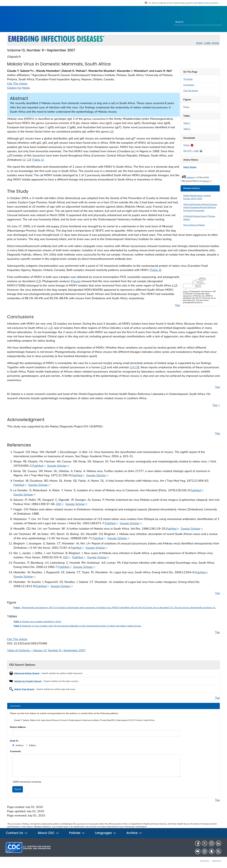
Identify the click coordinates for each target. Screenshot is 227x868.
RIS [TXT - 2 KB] (193, 151)
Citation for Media (18, 88)
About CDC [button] (48, 833)
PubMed (39, 466)
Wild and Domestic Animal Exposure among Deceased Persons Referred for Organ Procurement (200, 207)
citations (192, 177)
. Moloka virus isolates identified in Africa (37, 622)
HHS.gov (205, 861)
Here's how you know (209, 3)
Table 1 (187, 123)
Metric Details (190, 167)
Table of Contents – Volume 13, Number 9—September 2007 (46, 650)
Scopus (207, 181)
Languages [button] (106, 833)
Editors (32, 745)
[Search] (194, 22)
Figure (186, 107)
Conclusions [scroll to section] (189, 85)
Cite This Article (191, 91)
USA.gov (217, 861)
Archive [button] (134, 833)
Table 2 (187, 129)
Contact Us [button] (17, 833)
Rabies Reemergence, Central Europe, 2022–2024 (197, 197)
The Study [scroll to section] (188, 79)
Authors (19, 745)
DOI (60, 504)
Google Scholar (58, 466)
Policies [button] (77, 833)
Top (177, 305)
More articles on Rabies (194, 225)
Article (188, 145)
